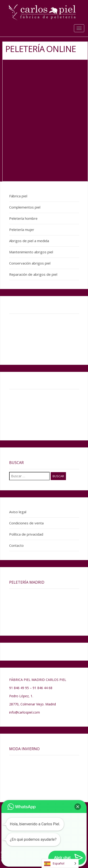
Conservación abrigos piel (30, 263)
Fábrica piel (18, 196)
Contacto (16, 545)
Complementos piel (25, 207)
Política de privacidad (26, 534)
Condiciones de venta (26, 523)
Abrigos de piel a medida (29, 241)
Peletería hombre (23, 218)
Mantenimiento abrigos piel (31, 252)
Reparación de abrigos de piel (33, 274)
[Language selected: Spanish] (60, 863)
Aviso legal (18, 512)
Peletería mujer (22, 230)
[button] (78, 807)
